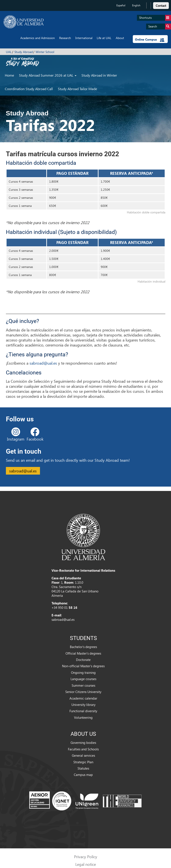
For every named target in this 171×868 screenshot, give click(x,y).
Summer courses (83, 685)
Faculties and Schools (83, 749)
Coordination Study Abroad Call (29, 89)
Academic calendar (83, 698)
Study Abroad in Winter (99, 75)
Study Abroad (24, 52)
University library (83, 705)
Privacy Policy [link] (86, 857)
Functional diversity (83, 711)
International (84, 38)
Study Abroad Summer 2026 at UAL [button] (48, 75)
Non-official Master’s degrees (83, 666)
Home (9, 75)
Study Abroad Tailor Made (77, 89)
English (136, 5)
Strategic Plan (83, 762)
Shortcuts (155, 18)
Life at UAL (104, 38)
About (120, 38)
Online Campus (150, 39)
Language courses (83, 679)
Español (121, 5)
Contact (161, 6)
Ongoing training (83, 672)
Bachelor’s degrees (83, 647)
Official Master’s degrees (83, 653)
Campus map (83, 775)
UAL (9, 52)
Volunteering (83, 717)
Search (160, 27)
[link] (161, 5)
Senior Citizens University (83, 692)
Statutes (83, 768)
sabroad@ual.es (43, 363)
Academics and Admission (38, 38)
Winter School (45, 52)
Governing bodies (83, 743)
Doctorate (83, 660)
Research (65, 38)
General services (83, 755)
